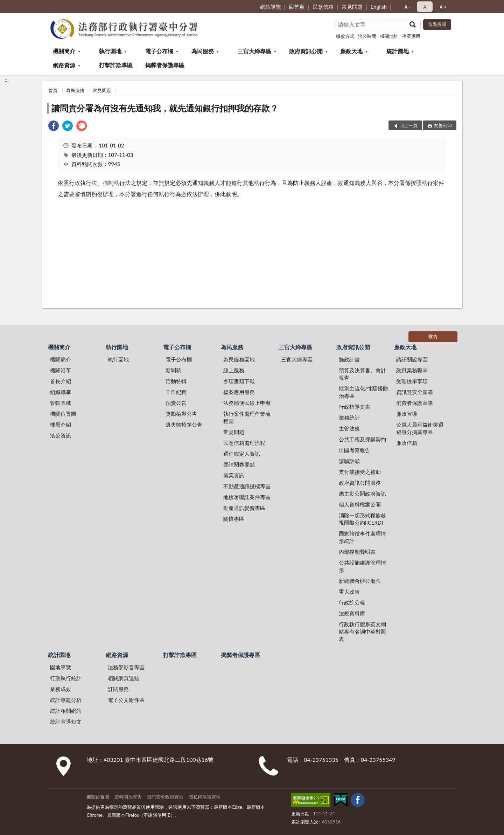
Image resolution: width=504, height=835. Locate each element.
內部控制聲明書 (357, 552)
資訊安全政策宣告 (165, 797)
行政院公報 (352, 602)
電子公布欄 (159, 51)
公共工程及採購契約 (362, 439)
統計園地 (398, 51)
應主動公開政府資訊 (362, 494)
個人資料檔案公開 (360, 504)
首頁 (53, 90)
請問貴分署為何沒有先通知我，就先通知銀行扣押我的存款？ (165, 108)
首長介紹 (61, 381)
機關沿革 (61, 370)
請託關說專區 (412, 359)
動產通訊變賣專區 (244, 508)
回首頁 (297, 7)
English (379, 7)
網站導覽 (271, 7)
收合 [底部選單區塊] (433, 336)
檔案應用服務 (239, 392)
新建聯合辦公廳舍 (360, 581)
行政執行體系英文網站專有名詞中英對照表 (362, 632)
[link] (54, 127)
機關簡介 (64, 51)
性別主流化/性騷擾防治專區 (364, 392)
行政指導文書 (355, 407)
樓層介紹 (61, 425)
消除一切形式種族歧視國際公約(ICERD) (362, 519)
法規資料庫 (352, 613)
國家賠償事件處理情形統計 (362, 537)
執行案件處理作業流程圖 (247, 417)
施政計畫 (349, 359)
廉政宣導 (407, 414)
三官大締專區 (254, 51)
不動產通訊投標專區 (247, 486)
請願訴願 (349, 461)
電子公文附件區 (126, 700)
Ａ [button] (425, 7)
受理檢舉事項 (412, 381)
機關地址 (389, 36)
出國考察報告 (355, 450)
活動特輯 (176, 381)
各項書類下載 (239, 381)
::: (49, 6)
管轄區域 (61, 403)
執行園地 (110, 51)
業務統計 (349, 417)
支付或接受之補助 (360, 472)
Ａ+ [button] (443, 7)
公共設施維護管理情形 (362, 566)
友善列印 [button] (443, 125)
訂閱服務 (118, 689)
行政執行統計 (66, 678)
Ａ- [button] (407, 7)
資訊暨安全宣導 (415, 392)
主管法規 (349, 428)
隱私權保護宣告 (205, 797)
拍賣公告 (176, 403)
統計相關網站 (66, 711)
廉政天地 (351, 51)
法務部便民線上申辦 (247, 403)
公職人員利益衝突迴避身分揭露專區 (420, 428)
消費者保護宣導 (415, 403)
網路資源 (64, 65)
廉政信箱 (407, 443)
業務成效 (61, 689)
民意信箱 (323, 7)
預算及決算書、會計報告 (362, 374)
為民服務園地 (239, 359)
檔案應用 (411, 36)
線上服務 (234, 370)
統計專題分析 (66, 700)
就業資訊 (234, 475)
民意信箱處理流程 (244, 443)
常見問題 (352, 7)
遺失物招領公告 (184, 425)
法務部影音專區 (126, 667)
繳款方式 (345, 36)
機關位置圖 (63, 414)
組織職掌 (61, 392)
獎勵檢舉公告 (181, 414)
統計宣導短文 (66, 722)
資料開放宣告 (128, 797)
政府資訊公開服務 (360, 483)
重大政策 (349, 592)
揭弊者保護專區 (165, 65)
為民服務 (203, 51)
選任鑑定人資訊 (242, 454)
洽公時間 (367, 36)
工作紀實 (176, 392)
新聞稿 (173, 370)
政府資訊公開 (306, 51)
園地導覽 (61, 667)
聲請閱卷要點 (239, 464)
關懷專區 (234, 519)
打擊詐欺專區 (116, 65)
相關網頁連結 (124, 678)
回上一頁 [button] (408, 125)
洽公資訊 (61, 435)
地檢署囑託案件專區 (247, 497)
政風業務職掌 (412, 370)
